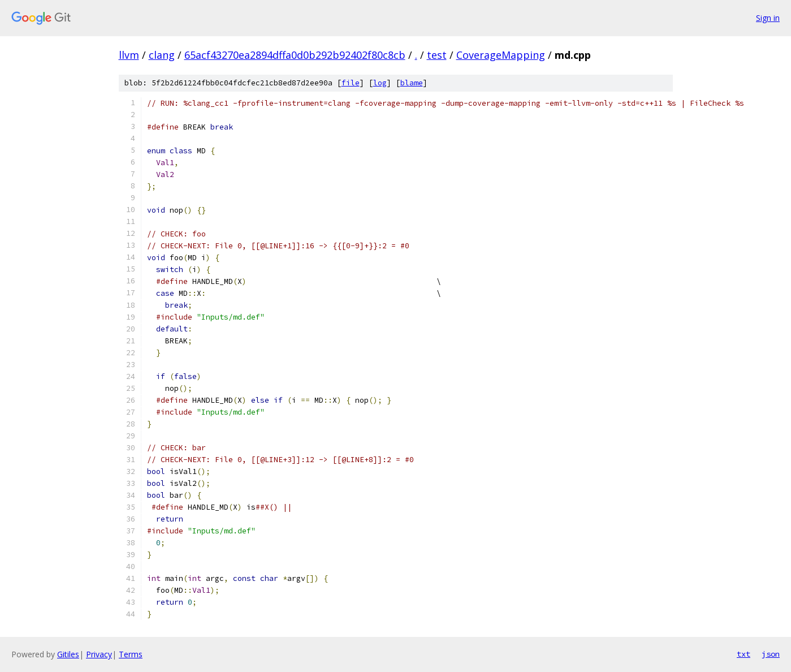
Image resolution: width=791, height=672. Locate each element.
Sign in (768, 18)
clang (162, 55)
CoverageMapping (501, 55)
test (437, 55)
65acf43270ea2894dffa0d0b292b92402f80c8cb (295, 55)
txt (744, 654)
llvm (129, 55)
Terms (131, 654)
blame (412, 83)
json (771, 654)
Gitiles (68, 654)
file (351, 83)
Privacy (99, 654)
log (380, 83)
